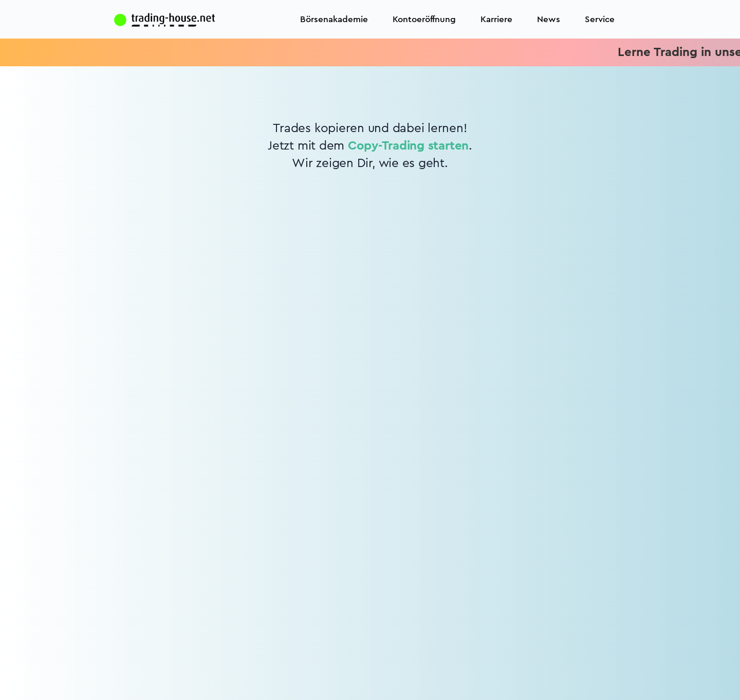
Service (600, 19)
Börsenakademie (334, 19)
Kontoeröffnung (424, 19)
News (549, 19)
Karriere (496, 19)
